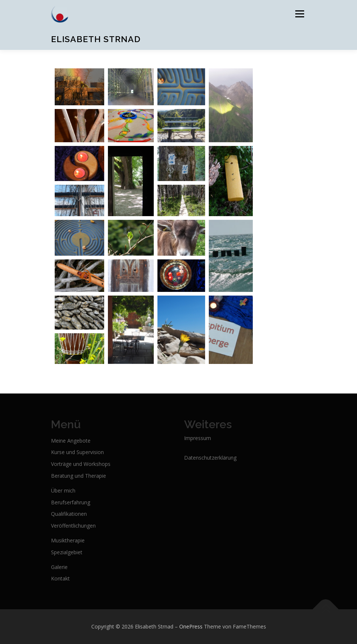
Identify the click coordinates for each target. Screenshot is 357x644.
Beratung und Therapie (79, 476)
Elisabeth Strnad (96, 39)
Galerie (59, 567)
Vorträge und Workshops (81, 464)
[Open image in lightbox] (79, 87)
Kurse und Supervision (77, 452)
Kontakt (60, 578)
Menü (300, 14)
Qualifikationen (69, 514)
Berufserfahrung (71, 502)
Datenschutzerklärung (210, 458)
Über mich (63, 490)
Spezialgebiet (67, 552)
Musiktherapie (68, 540)
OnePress (191, 626)
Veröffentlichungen (73, 526)
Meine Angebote (71, 441)
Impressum (198, 438)
